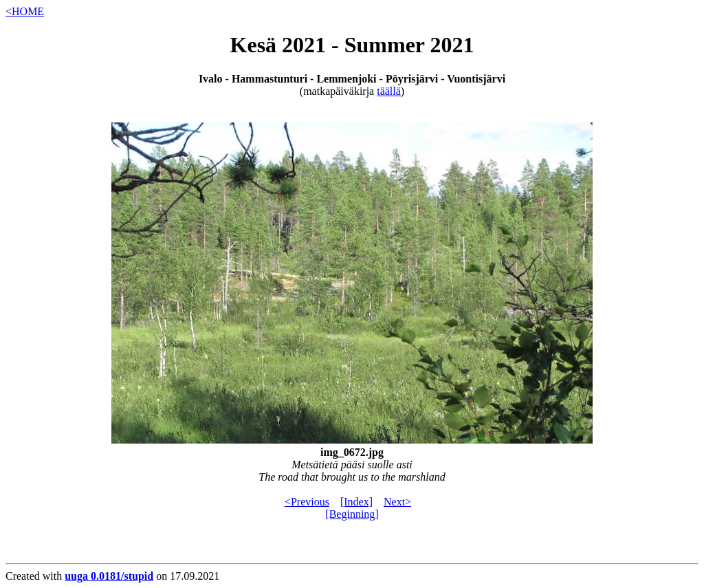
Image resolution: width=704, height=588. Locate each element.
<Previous (307, 502)
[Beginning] (352, 514)
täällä (389, 91)
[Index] (356, 502)
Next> (397, 502)
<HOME (25, 11)
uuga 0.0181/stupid (109, 576)
